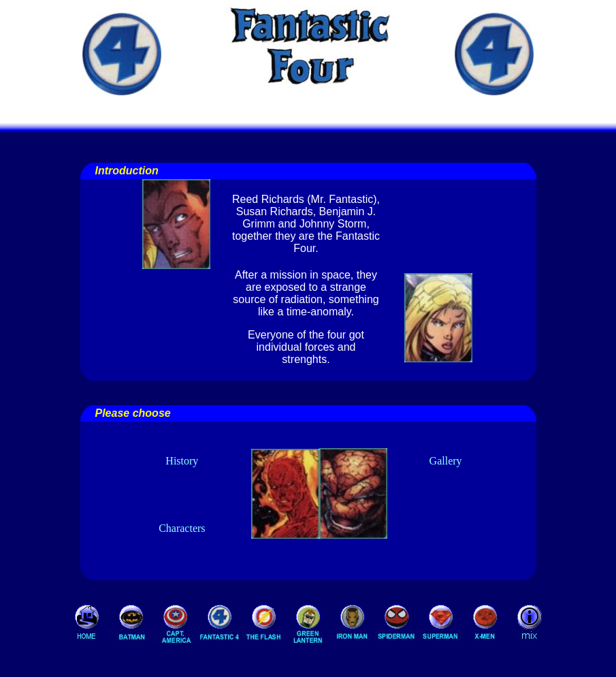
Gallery (446, 461)
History (182, 461)
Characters (182, 528)
